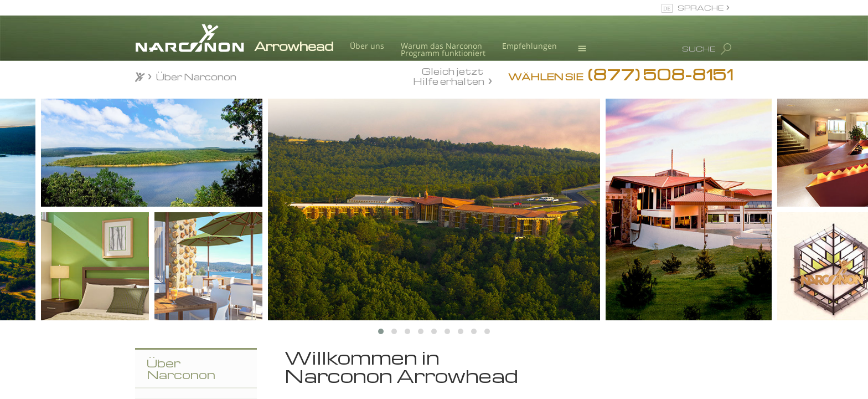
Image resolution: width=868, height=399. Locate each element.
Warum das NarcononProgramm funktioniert (443, 50)
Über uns (367, 46)
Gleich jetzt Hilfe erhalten (449, 76)
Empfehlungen (529, 46)
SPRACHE (701, 7)
